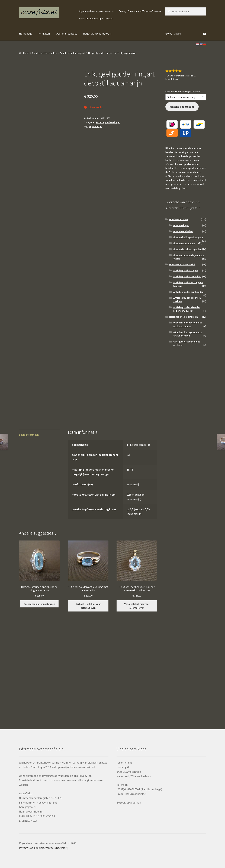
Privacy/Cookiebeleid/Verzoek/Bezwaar (140, 11)
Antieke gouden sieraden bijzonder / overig (187, 309)
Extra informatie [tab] (29, 435)
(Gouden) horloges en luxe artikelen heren (188, 334)
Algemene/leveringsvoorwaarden (96, 11)
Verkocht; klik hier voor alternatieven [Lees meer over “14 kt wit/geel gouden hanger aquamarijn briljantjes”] (137, 606)
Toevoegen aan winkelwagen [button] (39, 604)
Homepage (26, 33)
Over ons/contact (66, 33)
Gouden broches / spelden (187, 249)
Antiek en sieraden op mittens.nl (96, 18)
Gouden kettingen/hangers (188, 237)
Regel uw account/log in (98, 33)
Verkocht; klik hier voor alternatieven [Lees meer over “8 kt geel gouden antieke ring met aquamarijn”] (88, 606)
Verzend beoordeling (182, 107)
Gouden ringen (181, 225)
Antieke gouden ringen (72, 53)
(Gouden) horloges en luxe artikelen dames (188, 324)
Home (26, 53)
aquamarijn (95, 126)
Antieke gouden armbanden (188, 292)
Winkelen (44, 33)
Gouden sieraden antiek (45, 53)
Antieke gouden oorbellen (187, 276)
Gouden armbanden (184, 243)
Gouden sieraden (179, 219)
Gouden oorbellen (183, 231)
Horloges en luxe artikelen (184, 317)
